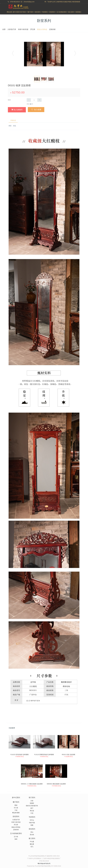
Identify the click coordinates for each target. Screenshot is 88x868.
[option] (44, 54)
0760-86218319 (15, 2)
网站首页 (10, 12)
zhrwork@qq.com (29, 2)
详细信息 (13, 121)
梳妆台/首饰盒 (57, 29)
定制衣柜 (67, 29)
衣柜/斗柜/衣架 (38, 29)
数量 (9, 100)
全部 (19, 29)
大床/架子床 (27, 29)
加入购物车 (17, 110)
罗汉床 (48, 29)
